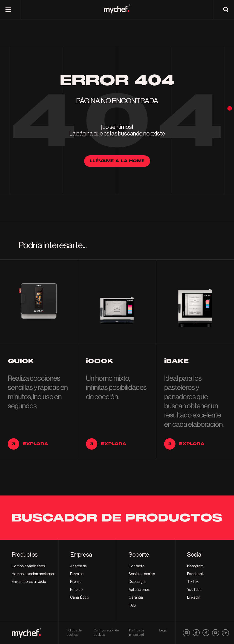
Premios (77, 574)
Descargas (138, 582)
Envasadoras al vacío (29, 582)
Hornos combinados (28, 566)
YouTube (194, 590)
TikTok (193, 582)
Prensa (76, 582)
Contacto (137, 566)
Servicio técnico (142, 574)
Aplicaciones (139, 590)
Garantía (136, 597)
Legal (163, 631)
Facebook (195, 574)
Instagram (195, 566)
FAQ (132, 605)
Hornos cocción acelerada (33, 574)
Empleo (76, 590)
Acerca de (78, 566)
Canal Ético (80, 597)
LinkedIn (194, 597)
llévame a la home (117, 161)
